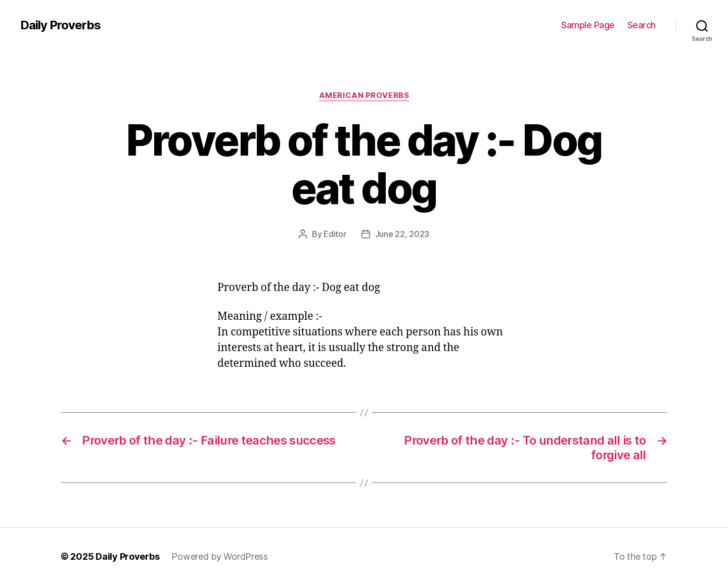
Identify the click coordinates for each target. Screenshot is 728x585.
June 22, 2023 (402, 234)
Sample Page (588, 25)
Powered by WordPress (220, 556)
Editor (335, 234)
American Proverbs (364, 95)
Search (642, 25)
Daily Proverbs (60, 25)
